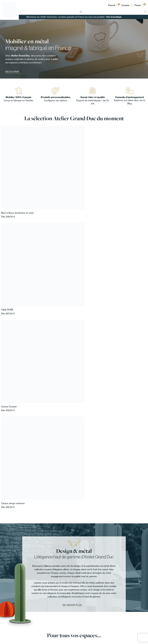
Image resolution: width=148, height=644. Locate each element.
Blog (82, 616)
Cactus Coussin (83, 165)
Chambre (34, 623)
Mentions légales (122, 616)
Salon (32, 620)
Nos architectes (60, 623)
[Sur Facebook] (123, 585)
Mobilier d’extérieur (11, 627)
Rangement (7, 623)
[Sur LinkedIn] (123, 589)
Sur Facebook (132, 585)
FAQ (82, 623)
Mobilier (5, 616)
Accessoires (8, 630)
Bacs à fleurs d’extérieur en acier (18, 165)
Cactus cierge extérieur (123, 165)
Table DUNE (44, 165)
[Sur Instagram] (123, 580)
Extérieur (34, 627)
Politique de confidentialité (127, 620)
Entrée (33, 616)
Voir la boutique (114, 17)
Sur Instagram (132, 580)
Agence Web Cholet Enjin (134, 641)
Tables (5, 620)
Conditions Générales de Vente (130, 623)
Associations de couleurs (92, 620)
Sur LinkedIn (131, 589)
